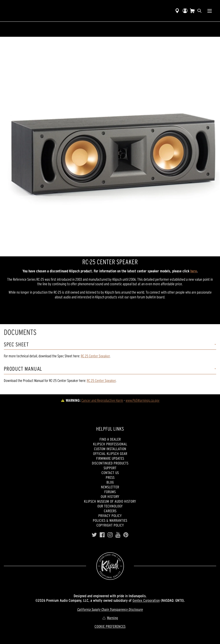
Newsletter (110, 487)
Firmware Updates (110, 458)
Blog (110, 482)
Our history (110, 496)
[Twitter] (94, 535)
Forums (110, 492)
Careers (110, 511)
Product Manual (23, 369)
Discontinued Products (110, 463)
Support (110, 468)
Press (110, 477)
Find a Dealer (110, 439)
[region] (110, 147)
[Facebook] (102, 535)
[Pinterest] (126, 535)
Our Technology (110, 506)
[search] (199, 11)
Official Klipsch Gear (110, 454)
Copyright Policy (110, 525)
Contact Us (110, 473)
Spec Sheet (16, 345)
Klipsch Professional (110, 444)
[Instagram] (110, 535)
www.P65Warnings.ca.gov (143, 400)
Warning (110, 618)
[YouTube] (118, 535)
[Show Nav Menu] (210, 11)
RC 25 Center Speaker (95, 356)
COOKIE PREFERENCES (110, 626)
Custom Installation (110, 449)
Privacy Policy (110, 516)
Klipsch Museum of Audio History (110, 501)
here (194, 271)
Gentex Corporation (146, 600)
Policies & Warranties (110, 520)
